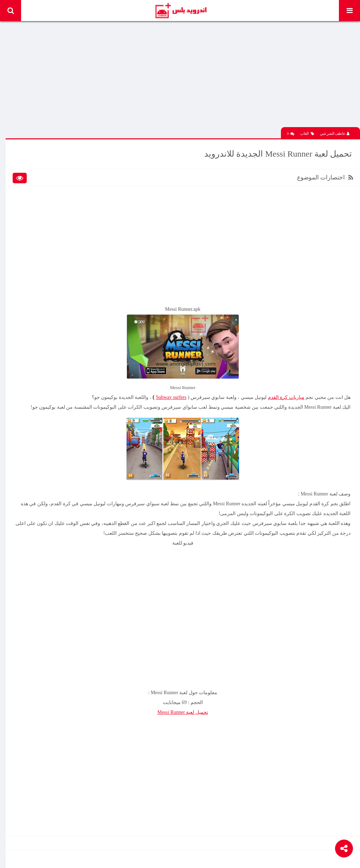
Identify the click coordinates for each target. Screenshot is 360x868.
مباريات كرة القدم (285, 392)
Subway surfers (170, 392)
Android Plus (181, 11)
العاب (307, 131)
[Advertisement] (184, 75)
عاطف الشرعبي (335, 131)
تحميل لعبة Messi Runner (184, 707)
